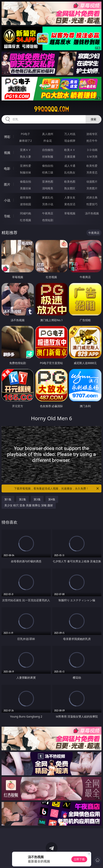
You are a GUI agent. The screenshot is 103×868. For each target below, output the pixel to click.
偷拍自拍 (48, 166)
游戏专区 (92, 134)
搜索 (94, 119)
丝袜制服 (48, 157)
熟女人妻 (26, 157)
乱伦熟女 (70, 172)
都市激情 (26, 197)
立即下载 (79, 859)
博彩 (7, 137)
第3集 (37, 499)
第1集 (8, 499)
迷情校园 (26, 204)
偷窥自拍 (26, 182)
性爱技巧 (92, 204)
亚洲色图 (48, 182)
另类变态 (92, 172)
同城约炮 (26, 213)
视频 (7, 153)
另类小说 (48, 204)
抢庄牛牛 (92, 141)
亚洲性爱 (26, 166)
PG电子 (26, 134)
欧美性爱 (92, 166)
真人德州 (48, 134)
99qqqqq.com (51, 109)
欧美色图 (70, 182)
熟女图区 (70, 188)
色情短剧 (48, 220)
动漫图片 (92, 182)
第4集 (52, 499)
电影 (7, 169)
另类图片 (92, 188)
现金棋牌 (70, 141)
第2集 (23, 499)
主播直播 (70, 157)
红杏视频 (26, 220)
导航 (7, 216)
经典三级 (48, 172)
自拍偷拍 (48, 150)
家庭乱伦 (48, 197)
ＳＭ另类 (92, 157)
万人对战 (70, 134)
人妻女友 (70, 197)
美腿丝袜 (26, 188)
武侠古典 (92, 197)
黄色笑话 (70, 204)
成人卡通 (70, 166)
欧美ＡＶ (70, 150)
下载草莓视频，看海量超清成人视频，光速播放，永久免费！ (57, 488)
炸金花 (48, 141)
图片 (7, 184)
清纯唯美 (48, 188)
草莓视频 (70, 213)
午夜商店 (48, 213)
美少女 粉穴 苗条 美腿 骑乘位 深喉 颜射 (29, 505)
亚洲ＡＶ (26, 150)
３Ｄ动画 (92, 150)
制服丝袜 (26, 172)
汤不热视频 (92, 213)
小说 (7, 200)
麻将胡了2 (26, 141)
